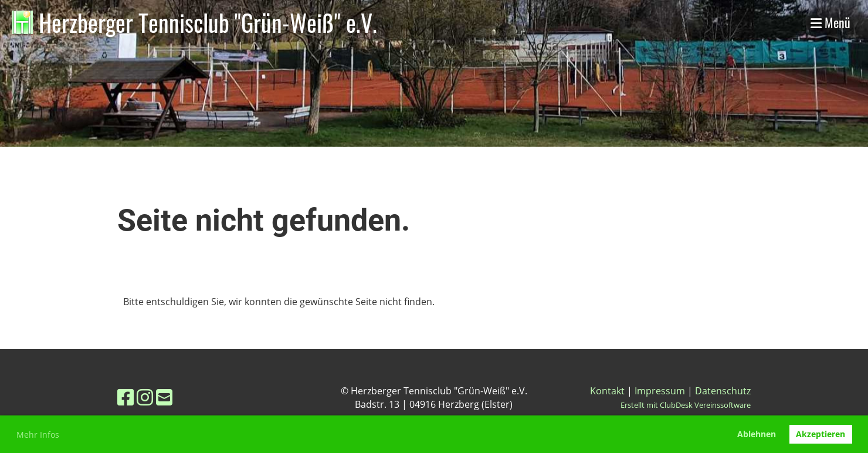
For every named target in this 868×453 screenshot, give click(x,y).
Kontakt (607, 391)
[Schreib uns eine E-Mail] (164, 397)
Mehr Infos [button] (38, 435)
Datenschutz (723, 391)
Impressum (660, 391)
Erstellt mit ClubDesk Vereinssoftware (686, 405)
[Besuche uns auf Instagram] (145, 397)
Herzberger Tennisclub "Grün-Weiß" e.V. (208, 22)
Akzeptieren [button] (820, 434)
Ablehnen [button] (757, 434)
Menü (830, 23)
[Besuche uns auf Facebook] (126, 397)
